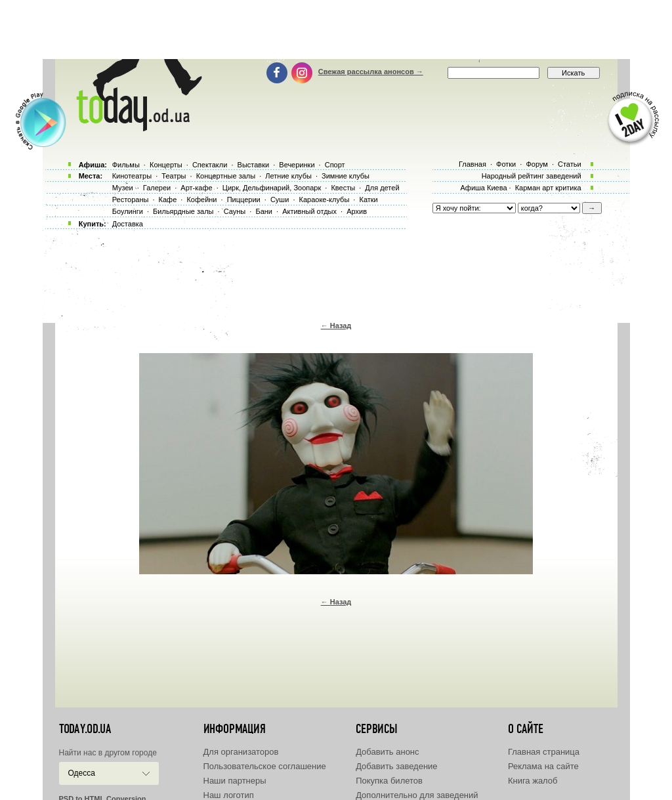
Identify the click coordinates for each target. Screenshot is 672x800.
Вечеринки (297, 165)
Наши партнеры (235, 781)
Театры (174, 176)
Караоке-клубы (325, 200)
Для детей (382, 188)
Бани (264, 211)
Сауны (235, 211)
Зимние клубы (346, 176)
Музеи (123, 188)
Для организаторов (241, 752)
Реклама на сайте (543, 766)
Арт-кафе (196, 188)
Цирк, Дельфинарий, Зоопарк (272, 188)
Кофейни (201, 200)
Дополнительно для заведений (417, 795)
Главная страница (544, 752)
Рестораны (131, 200)
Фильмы (126, 165)
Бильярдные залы (183, 211)
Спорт (335, 165)
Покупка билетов (389, 781)
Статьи (570, 164)
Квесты (343, 188)
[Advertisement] (336, 30)
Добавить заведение (396, 766)
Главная (472, 164)
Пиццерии (244, 200)
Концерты (166, 165)
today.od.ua (85, 729)
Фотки (506, 164)
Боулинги (128, 211)
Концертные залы (226, 176)
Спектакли (210, 165)
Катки (368, 200)
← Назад (336, 326)
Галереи (157, 188)
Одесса (82, 773)
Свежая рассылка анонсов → (371, 72)
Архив (357, 211)
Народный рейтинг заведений (532, 176)
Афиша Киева (483, 188)
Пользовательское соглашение (265, 766)
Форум (536, 164)
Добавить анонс (387, 752)
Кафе (168, 200)
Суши (280, 200)
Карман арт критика (548, 188)
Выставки (254, 165)
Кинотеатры (132, 176)
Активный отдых (309, 211)
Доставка (128, 224)
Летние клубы (288, 176)
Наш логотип (229, 795)
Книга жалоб (533, 781)
